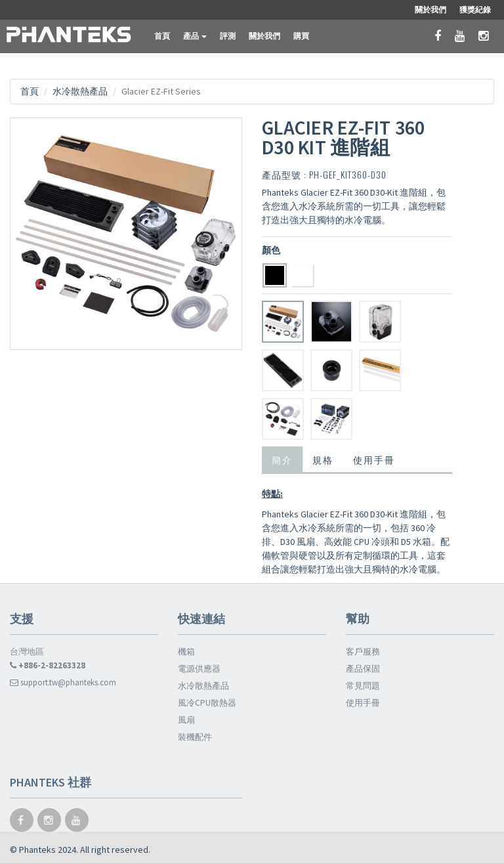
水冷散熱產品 (80, 91)
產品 (195, 36)
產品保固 (363, 669)
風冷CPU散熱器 (207, 703)
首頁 (162, 36)
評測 (228, 36)
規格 (323, 459)
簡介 (282, 459)
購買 (301, 36)
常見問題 (363, 686)
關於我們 (264, 36)
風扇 (186, 720)
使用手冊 (374, 459)
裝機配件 (195, 737)
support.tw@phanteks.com (63, 682)
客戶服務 (363, 652)
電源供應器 (199, 669)
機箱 (186, 652)
